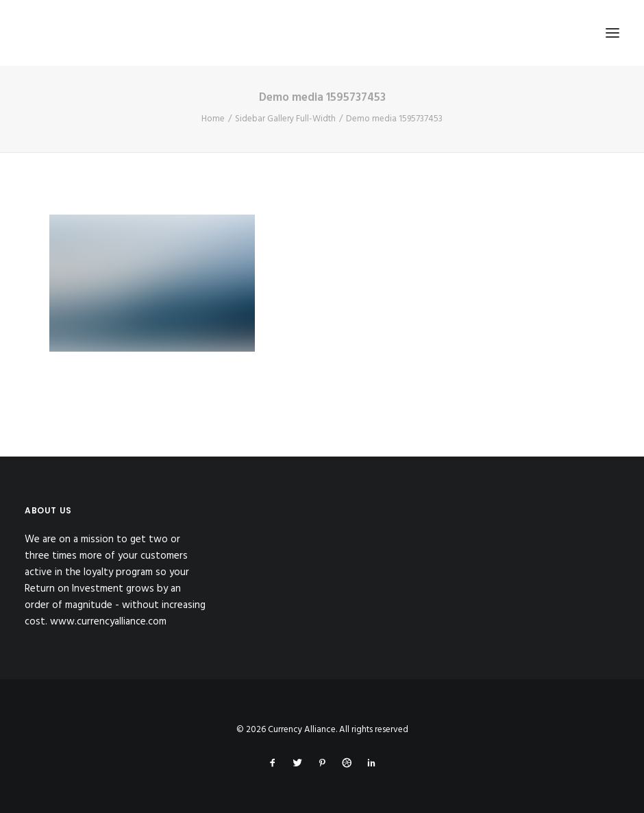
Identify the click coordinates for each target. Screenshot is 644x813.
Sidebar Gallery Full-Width (285, 119)
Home (213, 119)
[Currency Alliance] (119, 33)
